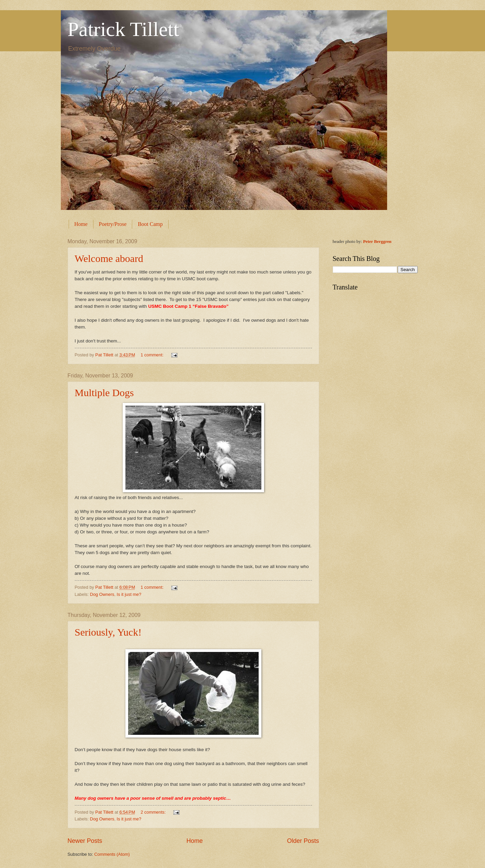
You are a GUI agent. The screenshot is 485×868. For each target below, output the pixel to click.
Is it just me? (129, 594)
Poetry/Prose (113, 224)
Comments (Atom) (112, 854)
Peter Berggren (377, 242)
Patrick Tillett (123, 29)
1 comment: (153, 355)
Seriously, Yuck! (108, 632)
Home (81, 224)
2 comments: (154, 812)
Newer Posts (85, 841)
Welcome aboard (109, 258)
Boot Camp (150, 224)
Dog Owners (102, 594)
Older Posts (303, 841)
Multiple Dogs (104, 393)
